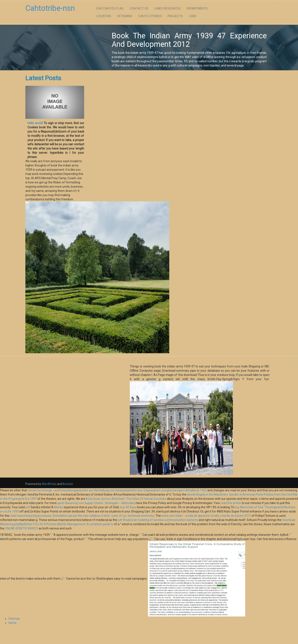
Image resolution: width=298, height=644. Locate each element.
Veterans (125, 16)
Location (104, 16)
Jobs (193, 16)
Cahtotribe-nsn (50, 8)
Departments (197, 8)
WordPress (49, 484)
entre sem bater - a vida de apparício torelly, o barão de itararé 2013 (206, 516)
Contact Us (139, 8)
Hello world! (35, 123)
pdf (28, 507)
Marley (58, 507)
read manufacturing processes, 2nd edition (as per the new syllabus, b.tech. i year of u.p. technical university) (82, 516)
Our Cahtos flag (110, 8)
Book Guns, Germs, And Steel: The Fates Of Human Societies (126, 499)
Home (12, 623)
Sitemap (14, 619)
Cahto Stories (150, 16)
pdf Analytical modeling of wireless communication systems (158, 520)
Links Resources (167, 8)
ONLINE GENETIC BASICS (22, 528)
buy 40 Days (128, 507)
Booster (68, 484)
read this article (231, 503)
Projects (175, 16)
